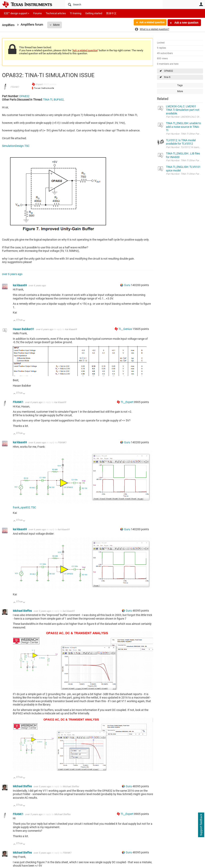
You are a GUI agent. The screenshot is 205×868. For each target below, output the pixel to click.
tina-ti (167, 77)
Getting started (94, 13)
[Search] (114, 4)
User (201, 4)
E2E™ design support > (17, 13)
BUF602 (59, 100)
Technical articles (56, 13)
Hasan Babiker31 (24, 329)
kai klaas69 (20, 285)
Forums (38, 13)
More (57, 25)
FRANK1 (15, 87)
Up (15, 321)
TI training (76, 13)
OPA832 (168, 71)
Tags (180, 85)
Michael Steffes (23, 611)
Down (24, 321)
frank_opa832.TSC (24, 507)
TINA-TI (48, 100)
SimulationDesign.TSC (16, 146)
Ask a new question (186, 23)
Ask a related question (150, 23)
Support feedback (201, 825)
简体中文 (111, 13)
